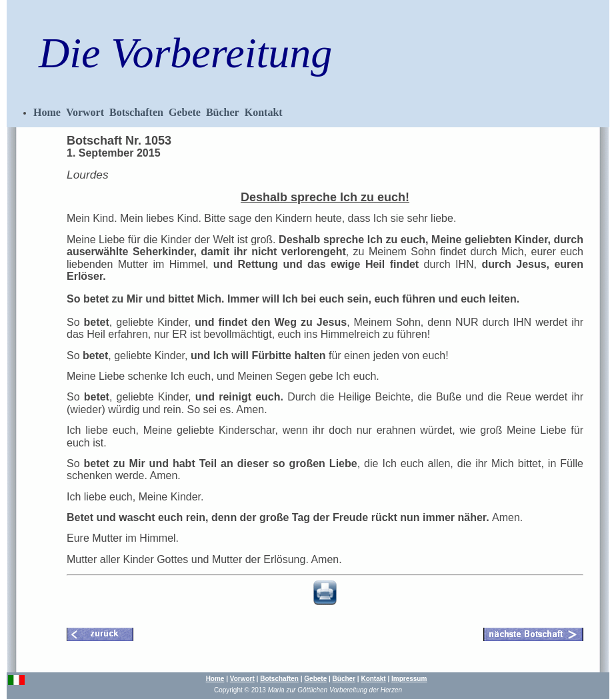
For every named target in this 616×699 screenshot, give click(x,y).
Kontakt (264, 112)
